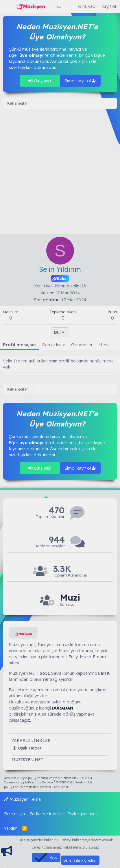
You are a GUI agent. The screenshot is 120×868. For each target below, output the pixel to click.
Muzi (70, 598)
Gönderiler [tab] (82, 345)
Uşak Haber (29, 748)
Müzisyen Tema (22, 799)
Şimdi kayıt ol (80, 81)
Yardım (11, 828)
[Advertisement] (60, 173)
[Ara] (70, 6)
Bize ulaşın (14, 814)
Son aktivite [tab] (54, 345)
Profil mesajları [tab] (20, 345)
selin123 (78, 286)
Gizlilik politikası (83, 814)
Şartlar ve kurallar (46, 814)
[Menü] (8, 7)
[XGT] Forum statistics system (36, 787)
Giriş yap (40, 81)
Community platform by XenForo (49, 782)
